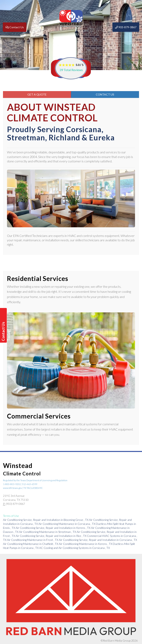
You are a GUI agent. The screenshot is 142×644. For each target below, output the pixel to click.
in (46, 520)
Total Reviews (71, 70)
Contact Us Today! (4, 331)
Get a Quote (37, 94)
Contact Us (105, 94)
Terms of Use (11, 516)
